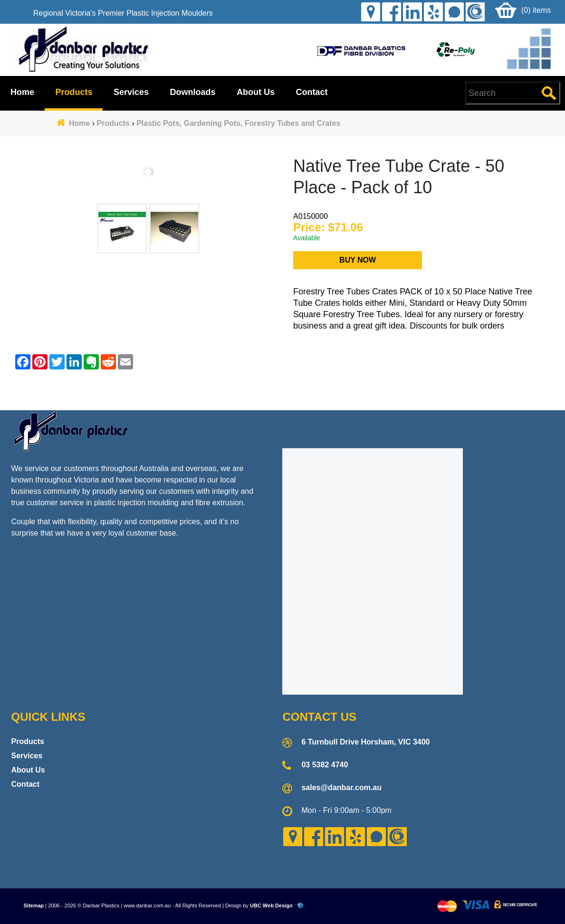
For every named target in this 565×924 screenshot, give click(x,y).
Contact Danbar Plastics (282, 392)
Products (74, 92)
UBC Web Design (271, 905)
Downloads (192, 92)
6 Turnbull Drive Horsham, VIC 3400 (365, 742)
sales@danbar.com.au (341, 787)
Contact (311, 92)
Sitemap (34, 905)
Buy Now (358, 260)
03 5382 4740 (325, 765)
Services (131, 92)
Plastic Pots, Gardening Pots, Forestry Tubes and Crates (238, 123)
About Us (256, 92)
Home (22, 92)
